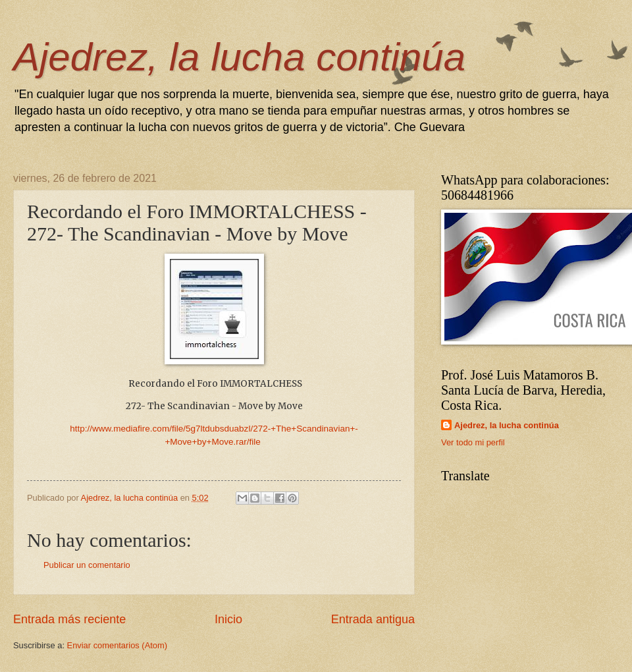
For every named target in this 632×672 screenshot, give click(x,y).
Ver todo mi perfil (473, 442)
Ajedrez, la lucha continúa (239, 57)
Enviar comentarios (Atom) (117, 645)
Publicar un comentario (87, 565)
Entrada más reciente (69, 619)
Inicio (228, 619)
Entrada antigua (373, 619)
